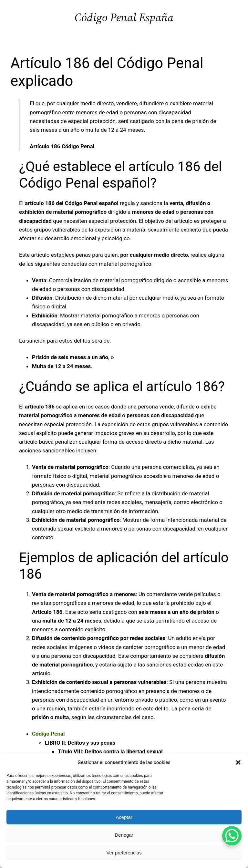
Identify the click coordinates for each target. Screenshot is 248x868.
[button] (238, 762)
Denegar (124, 835)
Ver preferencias (124, 853)
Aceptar (124, 817)
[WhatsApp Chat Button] (232, 836)
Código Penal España (124, 17)
